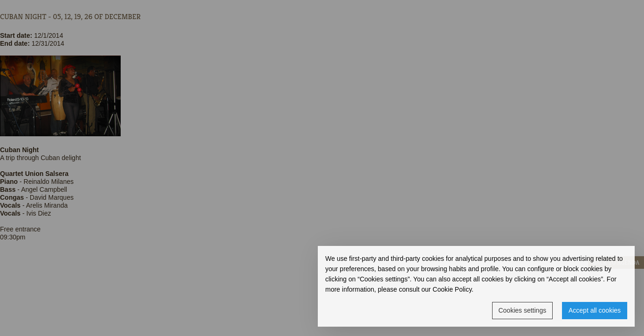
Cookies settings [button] (522, 310)
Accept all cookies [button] (595, 310)
